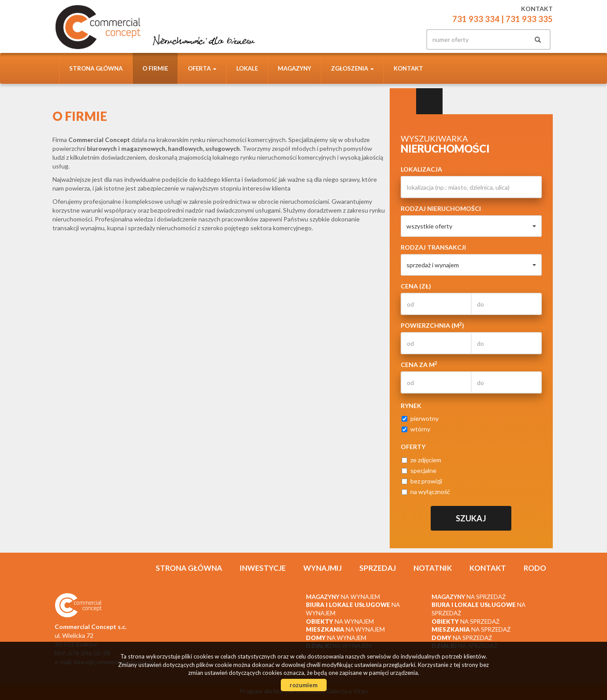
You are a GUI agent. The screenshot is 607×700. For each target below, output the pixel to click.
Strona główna (96, 68)
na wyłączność (426, 492)
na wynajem (343, 597)
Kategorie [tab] (429, 101)
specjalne (419, 470)
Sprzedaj (378, 568)
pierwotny (420, 418)
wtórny (416, 429)
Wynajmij (322, 568)
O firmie (155, 68)
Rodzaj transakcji (433, 247)
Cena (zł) (416, 286)
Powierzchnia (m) (432, 325)
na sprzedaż (469, 597)
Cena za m (419, 364)
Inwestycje (263, 568)
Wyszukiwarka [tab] (403, 101)
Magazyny (294, 68)
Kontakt (408, 68)
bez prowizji (422, 481)
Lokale (247, 68)
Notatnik (433, 568)
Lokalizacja (421, 169)
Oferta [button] (202, 68)
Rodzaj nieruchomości (441, 208)
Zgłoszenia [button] (352, 68)
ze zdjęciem (421, 460)
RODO (535, 568)
